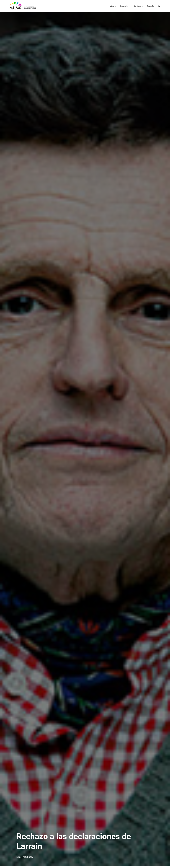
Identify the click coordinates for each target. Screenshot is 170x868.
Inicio (112, 6)
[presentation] (116, 6)
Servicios (137, 6)
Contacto (150, 6)
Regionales (124, 6)
